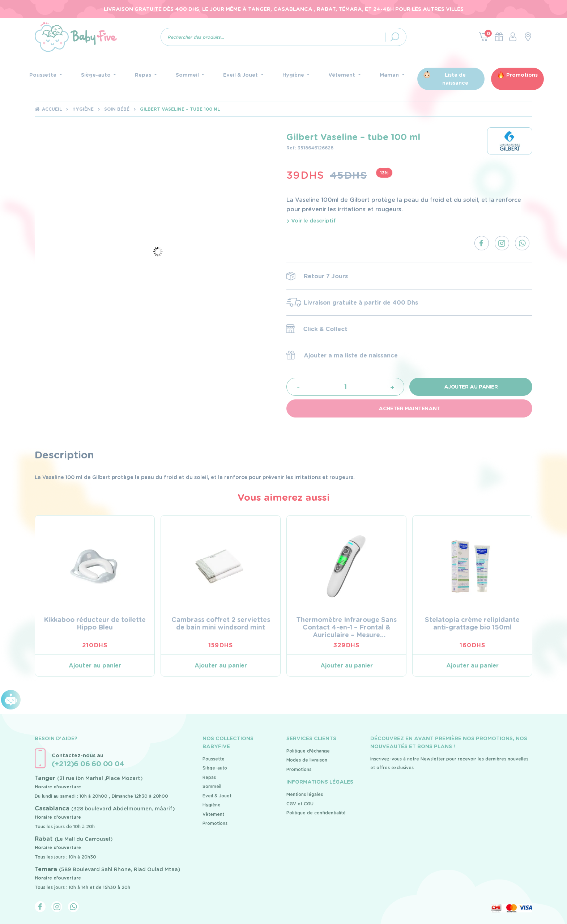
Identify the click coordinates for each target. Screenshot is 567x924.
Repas (209, 777)
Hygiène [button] (294, 75)
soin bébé (117, 109)
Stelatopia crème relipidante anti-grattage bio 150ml (472, 623)
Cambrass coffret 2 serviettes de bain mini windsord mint (221, 623)
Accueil (52, 109)
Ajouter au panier (471, 387)
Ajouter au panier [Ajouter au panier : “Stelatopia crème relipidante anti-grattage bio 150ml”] (472, 666)
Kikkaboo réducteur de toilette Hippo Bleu (95, 623)
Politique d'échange (308, 751)
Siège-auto (215, 768)
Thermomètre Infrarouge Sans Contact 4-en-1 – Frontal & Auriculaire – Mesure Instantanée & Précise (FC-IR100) (346, 635)
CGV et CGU (300, 804)
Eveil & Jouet (217, 796)
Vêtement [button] (342, 75)
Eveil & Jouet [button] (241, 75)
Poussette (214, 759)
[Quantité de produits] (346, 387)
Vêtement (213, 814)
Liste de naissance (455, 79)
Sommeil (212, 786)
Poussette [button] (44, 75)
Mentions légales (305, 794)
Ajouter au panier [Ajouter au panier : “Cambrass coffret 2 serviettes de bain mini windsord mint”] (221, 666)
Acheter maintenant (409, 408)
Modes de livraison (307, 760)
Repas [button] (144, 75)
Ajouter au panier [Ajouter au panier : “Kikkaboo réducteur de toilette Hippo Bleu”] (95, 666)
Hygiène (83, 109)
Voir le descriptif (311, 221)
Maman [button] (390, 75)
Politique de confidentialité (316, 813)
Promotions (522, 75)
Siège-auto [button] (97, 75)
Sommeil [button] (188, 75)
